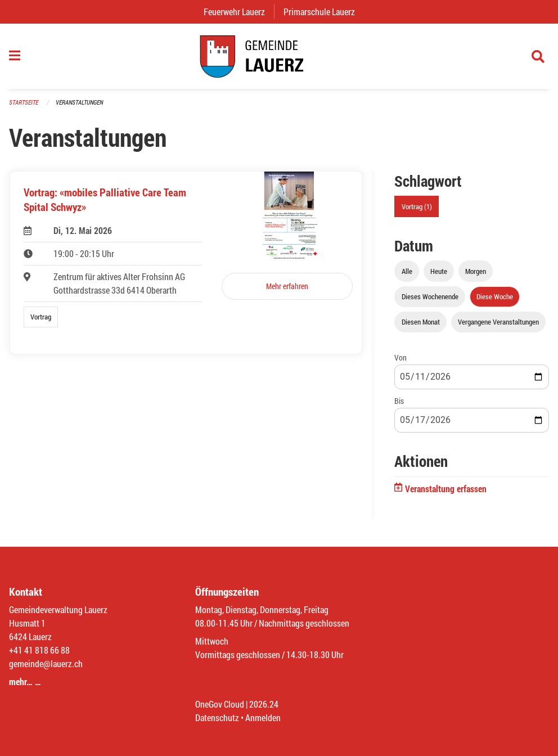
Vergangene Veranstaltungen (498, 322)
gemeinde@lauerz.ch (46, 663)
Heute (439, 271)
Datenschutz (217, 717)
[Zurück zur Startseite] (279, 56)
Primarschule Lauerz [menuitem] (324, 12)
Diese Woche (495, 296)
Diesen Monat (421, 322)
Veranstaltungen (79, 102)
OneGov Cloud (220, 704)
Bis (399, 401)
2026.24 (264, 704)
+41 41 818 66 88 (39, 650)
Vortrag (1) (417, 206)
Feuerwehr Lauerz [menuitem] (239, 12)
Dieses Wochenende (430, 296)
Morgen (476, 271)
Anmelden (263, 717)
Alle (407, 271)
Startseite (24, 102)
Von (400, 357)
